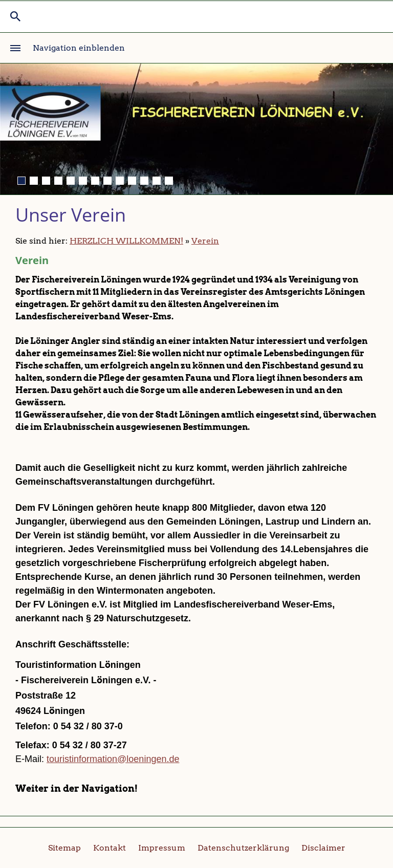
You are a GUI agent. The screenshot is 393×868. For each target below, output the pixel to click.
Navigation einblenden (79, 48)
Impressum (162, 848)
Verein (205, 241)
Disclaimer (323, 848)
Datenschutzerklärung (243, 848)
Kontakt (110, 848)
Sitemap (64, 848)
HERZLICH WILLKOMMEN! (126, 241)
